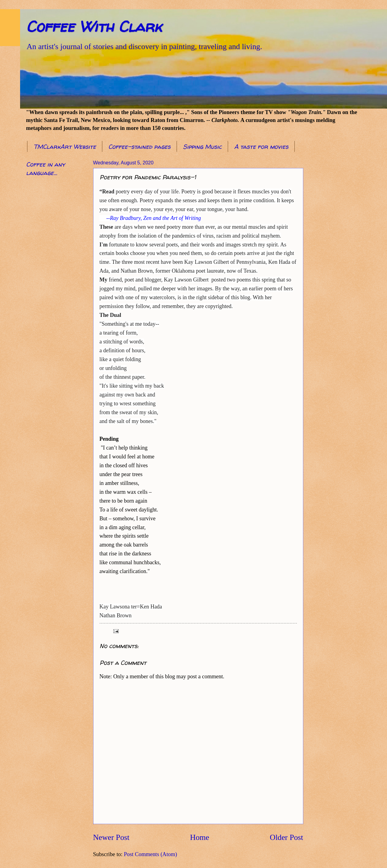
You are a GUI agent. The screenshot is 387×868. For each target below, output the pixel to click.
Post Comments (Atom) (151, 854)
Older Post (286, 837)
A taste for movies (261, 147)
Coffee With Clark (94, 26)
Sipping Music (202, 147)
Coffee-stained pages (139, 147)
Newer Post (111, 837)
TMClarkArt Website (65, 147)
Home (200, 837)
